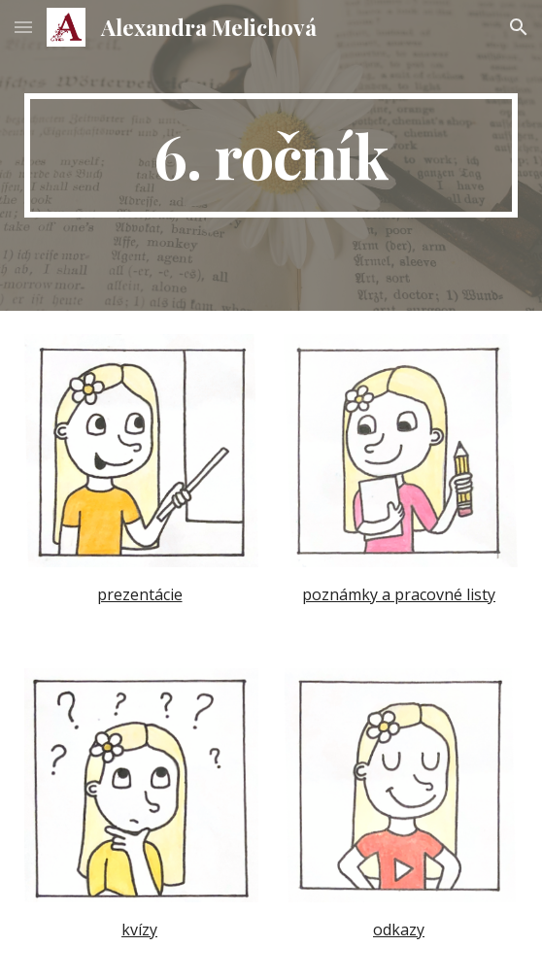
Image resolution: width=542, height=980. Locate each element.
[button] (23, 27)
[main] (271, 155)
